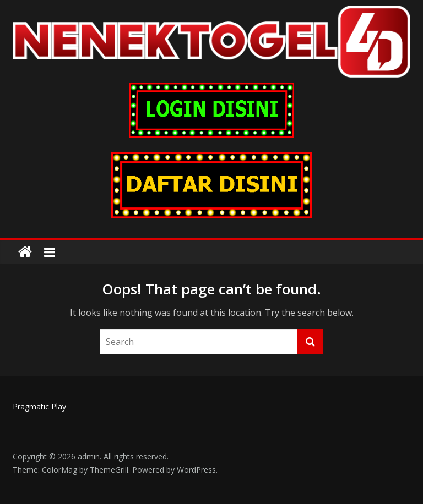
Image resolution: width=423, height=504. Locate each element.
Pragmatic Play (39, 406)
